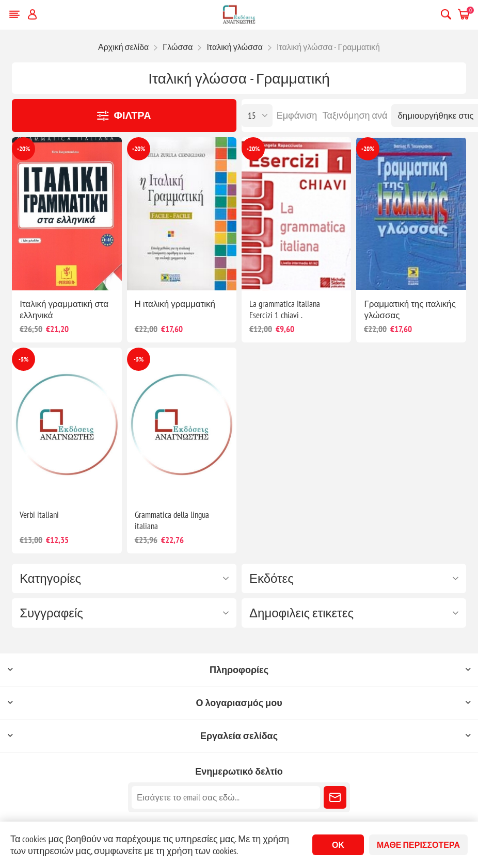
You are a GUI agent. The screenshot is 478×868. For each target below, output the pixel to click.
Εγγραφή (335, 797)
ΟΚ (338, 845)
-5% (23, 359)
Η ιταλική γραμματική (175, 304)
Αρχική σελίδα (123, 47)
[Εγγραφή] (226, 797)
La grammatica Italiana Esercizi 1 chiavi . (285, 309)
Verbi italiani (39, 515)
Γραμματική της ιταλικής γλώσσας (410, 309)
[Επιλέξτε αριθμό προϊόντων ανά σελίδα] (257, 116)
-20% (23, 149)
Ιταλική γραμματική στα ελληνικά (64, 309)
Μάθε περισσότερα (418, 845)
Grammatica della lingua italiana (172, 520)
